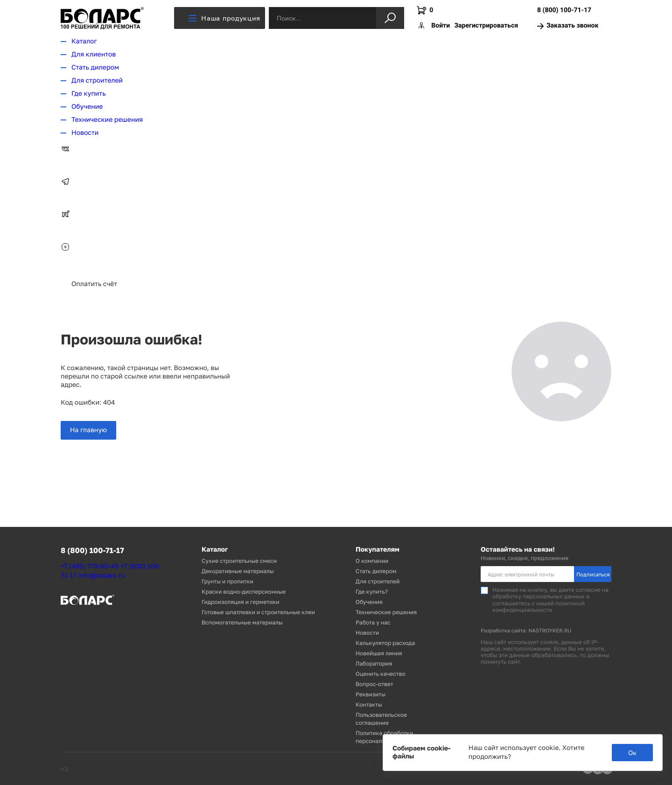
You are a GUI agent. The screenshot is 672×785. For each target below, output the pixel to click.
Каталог (84, 41)
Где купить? (372, 592)
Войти (441, 26)
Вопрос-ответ (374, 684)
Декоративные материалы (238, 571)
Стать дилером (95, 67)
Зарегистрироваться (486, 26)
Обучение (87, 107)
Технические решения (107, 120)
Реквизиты (371, 694)
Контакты (369, 704)
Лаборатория (374, 663)
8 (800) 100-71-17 (564, 11)
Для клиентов (94, 54)
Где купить (89, 94)
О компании (372, 561)
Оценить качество (381, 674)
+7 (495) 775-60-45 (90, 566)
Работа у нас (373, 622)
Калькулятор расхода (385, 643)
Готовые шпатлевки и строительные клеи (258, 612)
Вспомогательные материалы (242, 622)
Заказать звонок (568, 26)
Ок (632, 753)
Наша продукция (224, 18)
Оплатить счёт (94, 284)
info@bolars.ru (101, 576)
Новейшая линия (379, 653)
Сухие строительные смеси (239, 561)
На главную (88, 430)
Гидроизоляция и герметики (241, 602)
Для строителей (97, 81)
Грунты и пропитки (227, 581)
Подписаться (593, 574)
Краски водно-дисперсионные (244, 592)
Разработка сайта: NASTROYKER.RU (526, 631)
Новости (85, 133)
